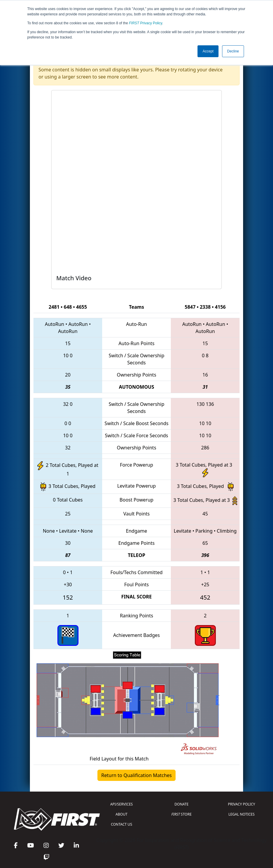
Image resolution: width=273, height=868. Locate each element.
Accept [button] (208, 51)
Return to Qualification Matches (136, 775)
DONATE (181, 804)
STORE (182, 814)
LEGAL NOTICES (241, 814)
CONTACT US (121, 824)
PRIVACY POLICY (242, 804)
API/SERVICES (121, 804)
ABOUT (121, 814)
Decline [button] (233, 51)
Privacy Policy (146, 23)
